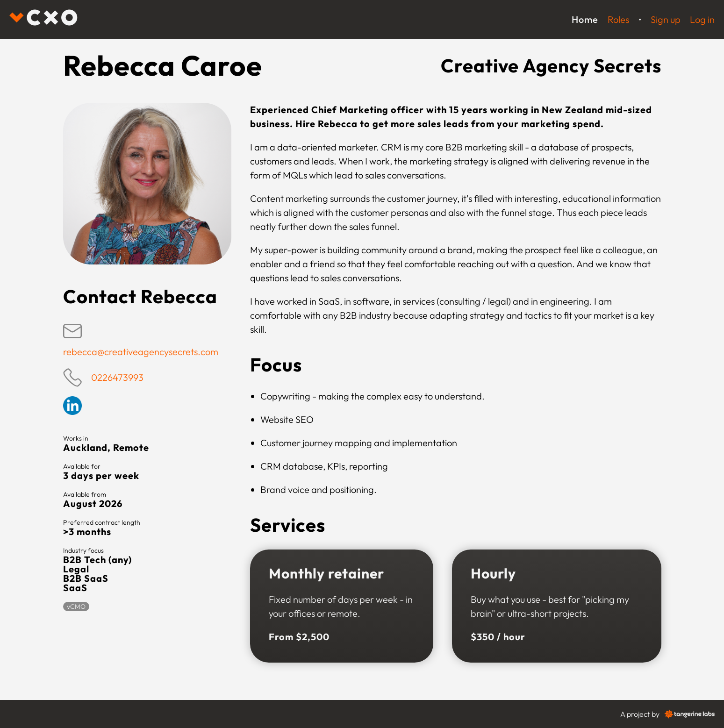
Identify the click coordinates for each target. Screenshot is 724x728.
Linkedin (72, 406)
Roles (618, 19)
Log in (702, 19)
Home (585, 19)
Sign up (666, 19)
